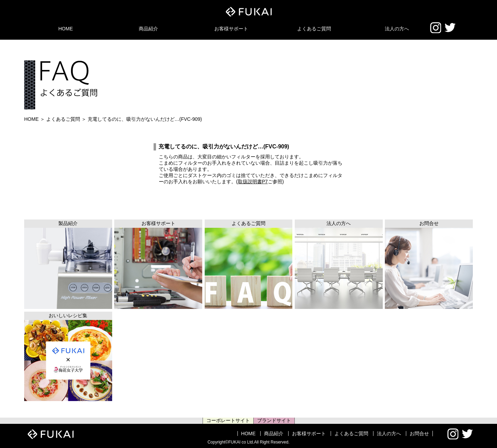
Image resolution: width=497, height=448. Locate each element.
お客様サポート (231, 29)
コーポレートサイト (228, 420)
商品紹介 (148, 29)
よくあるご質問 (314, 29)
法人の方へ (397, 29)
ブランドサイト (274, 420)
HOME (66, 29)
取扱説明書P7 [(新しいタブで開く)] (253, 182)
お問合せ (419, 434)
